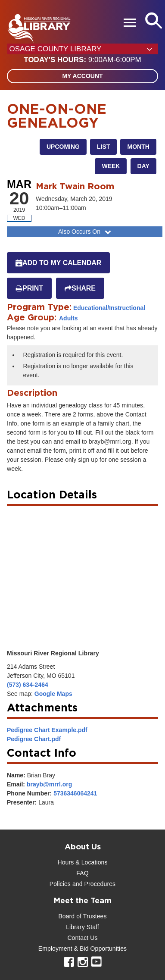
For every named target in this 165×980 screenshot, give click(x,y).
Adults (68, 318)
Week (111, 166)
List (103, 147)
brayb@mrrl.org (49, 784)
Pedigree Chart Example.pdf (47, 730)
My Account (82, 76)
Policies (60, 884)
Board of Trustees (82, 916)
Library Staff (82, 927)
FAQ (82, 873)
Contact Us (82, 938)
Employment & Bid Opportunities (82, 949)
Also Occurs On (86, 232)
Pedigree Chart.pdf (34, 739)
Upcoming (63, 147)
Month (138, 147)
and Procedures (93, 884)
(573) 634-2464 (28, 685)
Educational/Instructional (109, 308)
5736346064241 (75, 793)
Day (143, 166)
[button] (82, 60)
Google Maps (53, 694)
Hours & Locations (82, 862)
